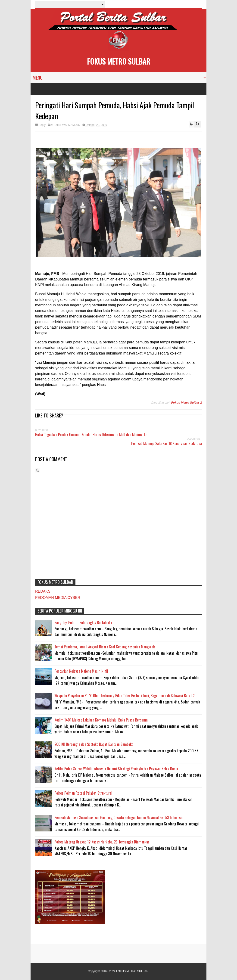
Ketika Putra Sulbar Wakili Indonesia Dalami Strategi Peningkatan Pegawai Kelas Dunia (116, 769)
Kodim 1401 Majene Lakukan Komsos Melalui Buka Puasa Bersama (101, 720)
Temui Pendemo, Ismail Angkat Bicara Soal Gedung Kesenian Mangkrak (105, 647)
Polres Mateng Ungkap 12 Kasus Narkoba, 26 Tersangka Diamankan (102, 842)
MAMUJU (74, 125)
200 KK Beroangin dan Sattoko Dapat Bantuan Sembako (94, 744)
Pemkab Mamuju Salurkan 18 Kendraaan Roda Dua (167, 443)
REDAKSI (43, 591)
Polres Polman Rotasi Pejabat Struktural (83, 793)
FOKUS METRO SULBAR (119, 61)
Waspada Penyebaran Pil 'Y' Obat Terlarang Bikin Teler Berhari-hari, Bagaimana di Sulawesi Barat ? (125, 696)
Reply (42, 125)
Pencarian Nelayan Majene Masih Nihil (81, 671)
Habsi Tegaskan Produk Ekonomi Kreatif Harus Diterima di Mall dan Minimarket (92, 435)
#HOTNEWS (59, 125)
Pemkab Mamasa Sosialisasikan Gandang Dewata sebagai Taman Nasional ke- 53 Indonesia (119, 818)
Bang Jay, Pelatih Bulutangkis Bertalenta (83, 622)
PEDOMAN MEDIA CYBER (58, 598)
